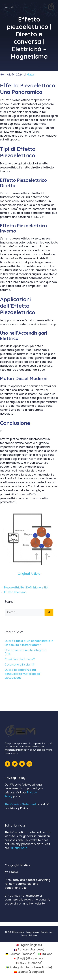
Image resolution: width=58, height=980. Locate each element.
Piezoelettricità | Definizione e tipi (26, 588)
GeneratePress (29, 935)
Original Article (29, 574)
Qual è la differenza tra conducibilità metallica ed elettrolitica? (22, 674)
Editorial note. (19, 848)
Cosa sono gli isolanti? (20, 665)
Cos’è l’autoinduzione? (20, 659)
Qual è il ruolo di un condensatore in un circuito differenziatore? (29, 643)
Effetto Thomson (15, 592)
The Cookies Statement (20, 804)
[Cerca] (49, 612)
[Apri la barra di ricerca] (12, 7)
